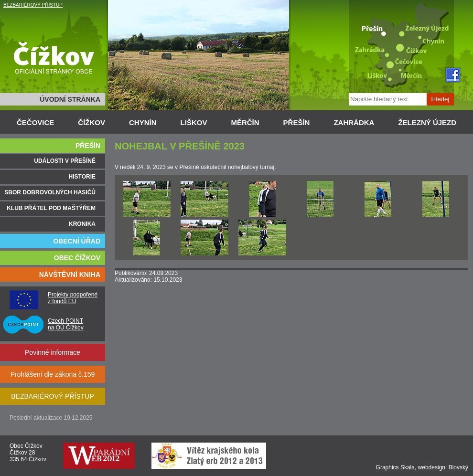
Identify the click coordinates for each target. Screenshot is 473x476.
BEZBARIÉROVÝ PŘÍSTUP (33, 5)
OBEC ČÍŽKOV (77, 258)
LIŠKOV (194, 122)
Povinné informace (53, 352)
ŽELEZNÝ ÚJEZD (427, 122)
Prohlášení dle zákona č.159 (53, 374)
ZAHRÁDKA (354, 122)
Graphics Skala (395, 467)
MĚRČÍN (245, 122)
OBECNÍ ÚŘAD (77, 241)
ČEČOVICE (35, 122)
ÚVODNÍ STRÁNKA (70, 99)
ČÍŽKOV (91, 122)
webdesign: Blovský (443, 467)
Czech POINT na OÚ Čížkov (66, 324)
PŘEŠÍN (297, 122)
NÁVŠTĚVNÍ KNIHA (70, 275)
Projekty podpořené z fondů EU (73, 298)
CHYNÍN (143, 122)
